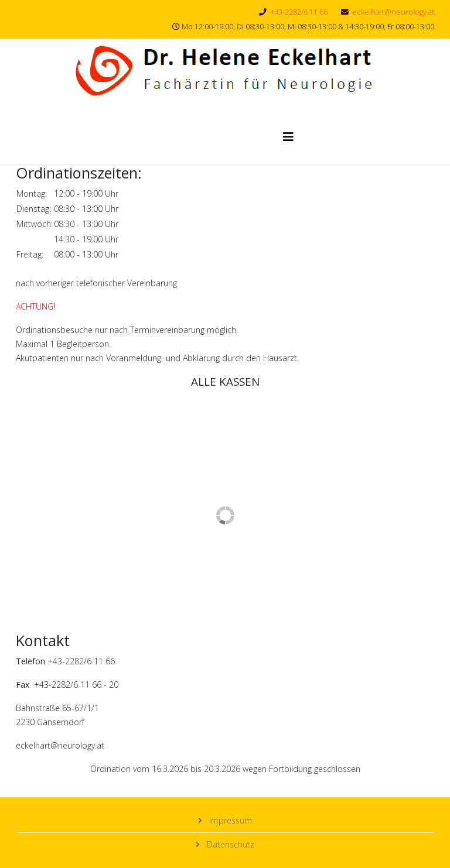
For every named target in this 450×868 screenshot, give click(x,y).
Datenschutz (229, 844)
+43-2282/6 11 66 (299, 12)
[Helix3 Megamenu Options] (288, 137)
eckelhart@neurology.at (393, 12)
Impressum (229, 820)
